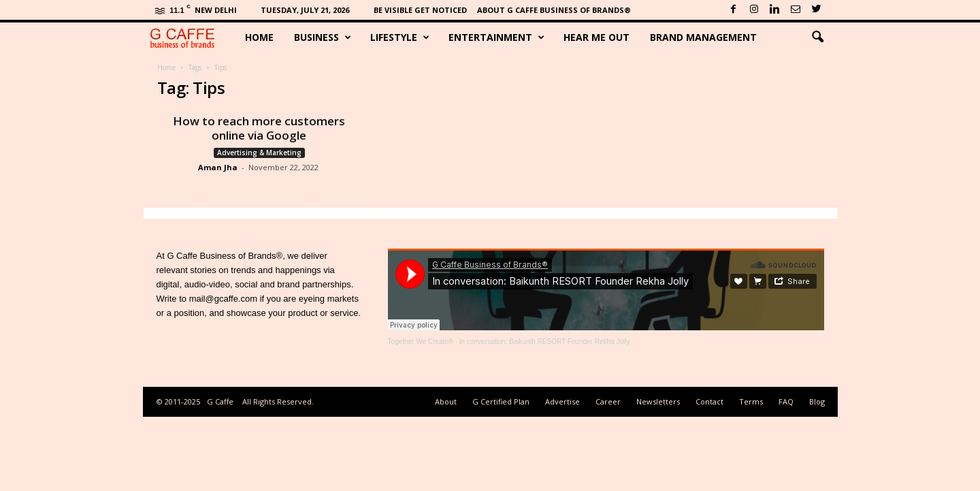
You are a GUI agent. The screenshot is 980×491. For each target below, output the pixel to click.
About (446, 401)
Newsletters (658, 401)
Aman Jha (218, 167)
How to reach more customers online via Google (259, 128)
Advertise (562, 401)
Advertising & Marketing (259, 153)
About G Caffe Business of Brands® (554, 10)
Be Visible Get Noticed (420, 10)
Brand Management (703, 37)
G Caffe (220, 401)
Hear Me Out (597, 37)
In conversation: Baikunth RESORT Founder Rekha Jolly (545, 342)
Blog (817, 401)
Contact (709, 401)
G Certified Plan (501, 401)
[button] (817, 37)
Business (323, 37)
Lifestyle (400, 37)
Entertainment (496, 37)
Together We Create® (421, 342)
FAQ (786, 401)
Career (608, 401)
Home (259, 37)
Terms (751, 401)
